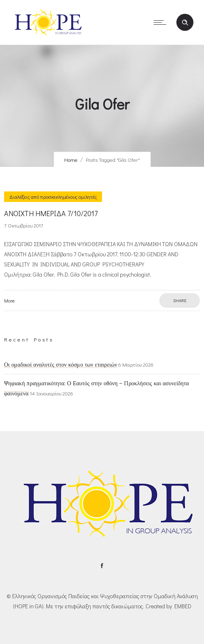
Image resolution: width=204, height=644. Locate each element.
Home (71, 160)
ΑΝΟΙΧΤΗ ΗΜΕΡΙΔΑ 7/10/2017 (51, 213)
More (9, 301)
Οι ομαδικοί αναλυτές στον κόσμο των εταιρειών (61, 365)
